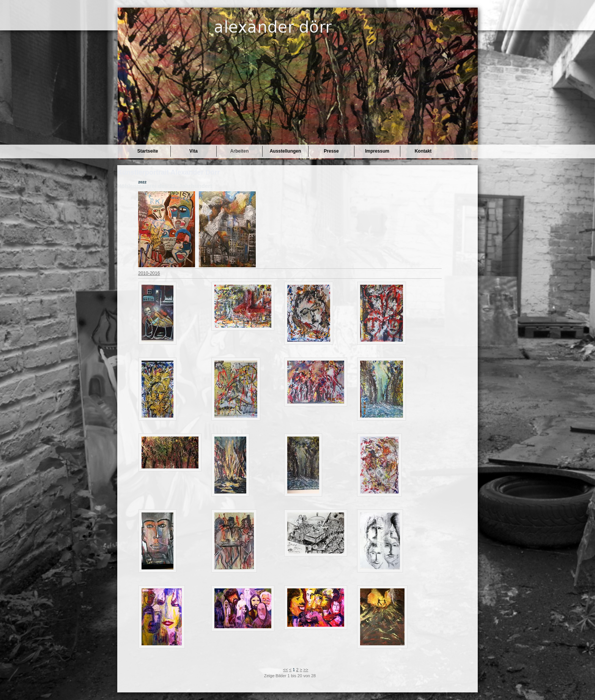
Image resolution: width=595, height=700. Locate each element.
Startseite (148, 151)
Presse (331, 151)
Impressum (377, 151)
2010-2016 (149, 273)
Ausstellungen (286, 151)
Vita (194, 151)
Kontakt (423, 151)
